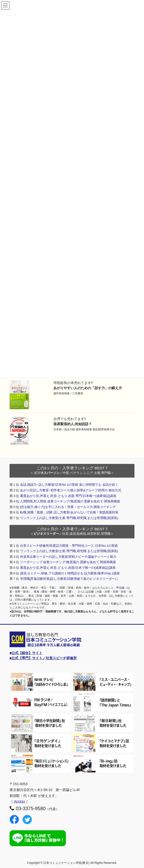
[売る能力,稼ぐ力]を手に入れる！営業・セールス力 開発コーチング (68, 507)
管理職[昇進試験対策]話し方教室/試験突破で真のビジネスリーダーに (69, 579)
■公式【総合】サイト (26, 653)
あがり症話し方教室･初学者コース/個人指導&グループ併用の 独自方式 (71, 490)
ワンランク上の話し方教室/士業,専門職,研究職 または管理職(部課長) (69, 551)
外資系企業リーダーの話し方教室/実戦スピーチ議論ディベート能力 (68, 557)
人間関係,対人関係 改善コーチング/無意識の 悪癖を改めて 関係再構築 (70, 501)
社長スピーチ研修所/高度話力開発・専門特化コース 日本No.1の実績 (69, 546)
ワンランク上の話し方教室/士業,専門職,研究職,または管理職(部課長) (69, 518)
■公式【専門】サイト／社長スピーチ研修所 (43, 658)
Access (19, 801)
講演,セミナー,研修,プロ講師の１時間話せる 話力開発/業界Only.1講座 (70, 573)
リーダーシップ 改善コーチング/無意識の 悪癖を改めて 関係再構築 (68, 562)
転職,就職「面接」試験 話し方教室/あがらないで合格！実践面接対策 (69, 512)
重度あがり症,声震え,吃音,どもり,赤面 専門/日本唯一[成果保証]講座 (68, 496)
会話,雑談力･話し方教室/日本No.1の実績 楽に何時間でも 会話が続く (69, 485)
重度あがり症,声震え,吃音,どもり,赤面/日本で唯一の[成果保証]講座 (68, 568)
